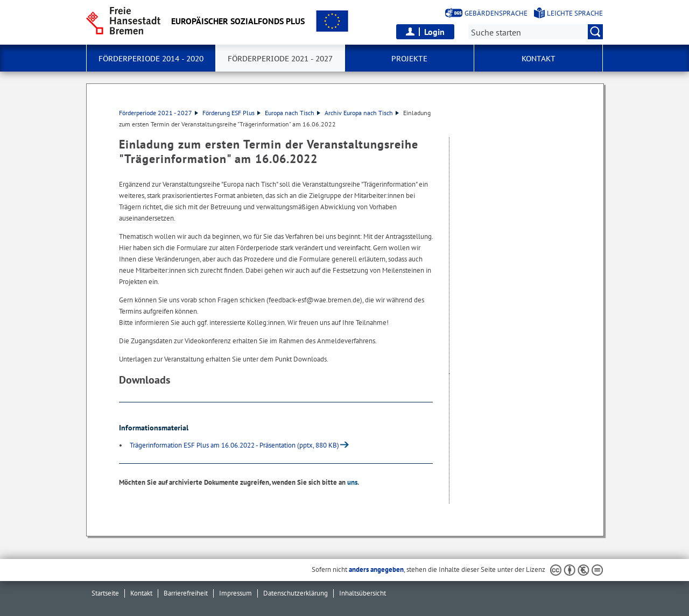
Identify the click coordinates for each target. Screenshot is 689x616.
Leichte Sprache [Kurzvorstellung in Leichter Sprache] (575, 13)
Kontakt (141, 593)
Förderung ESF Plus (231, 113)
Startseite (105, 593)
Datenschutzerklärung (296, 593)
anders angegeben (376, 569)
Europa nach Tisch (293, 113)
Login (434, 32)
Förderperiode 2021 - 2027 (159, 113)
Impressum (235, 593)
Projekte (409, 59)
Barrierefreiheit (186, 593)
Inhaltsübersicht (363, 593)
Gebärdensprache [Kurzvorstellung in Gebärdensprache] (496, 13)
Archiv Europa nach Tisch (362, 113)
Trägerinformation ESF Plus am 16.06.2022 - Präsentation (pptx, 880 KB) (234, 445)
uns (352, 482)
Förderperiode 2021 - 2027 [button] (280, 59)
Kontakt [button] (539, 59)
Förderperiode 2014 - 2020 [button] (151, 59)
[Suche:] (536, 32)
